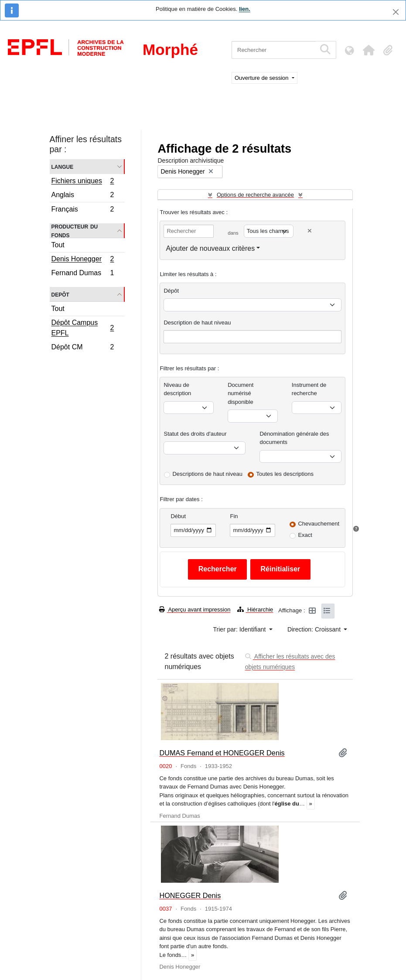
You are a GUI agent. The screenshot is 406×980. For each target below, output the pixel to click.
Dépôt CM (83, 348)
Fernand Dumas (83, 274)
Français (83, 210)
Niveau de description (177, 389)
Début (178, 516)
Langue (63, 166)
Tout (58, 245)
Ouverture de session (262, 78)
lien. (245, 9)
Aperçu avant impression (195, 610)
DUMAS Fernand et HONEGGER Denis (222, 753)
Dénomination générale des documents (294, 438)
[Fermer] (396, 12)
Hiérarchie (255, 610)
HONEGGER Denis (190, 895)
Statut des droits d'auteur (195, 434)
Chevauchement (319, 524)
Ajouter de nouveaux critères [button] (210, 248)
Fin (234, 516)
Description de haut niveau (197, 323)
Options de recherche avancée (255, 195)
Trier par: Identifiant (241, 629)
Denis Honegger (83, 260)
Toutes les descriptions (285, 474)
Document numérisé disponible (241, 393)
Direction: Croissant (315, 629)
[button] (368, 50)
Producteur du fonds (75, 231)
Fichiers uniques (83, 182)
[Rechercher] (274, 50)
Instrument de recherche (309, 389)
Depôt (60, 294)
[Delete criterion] (310, 231)
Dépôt (171, 291)
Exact (305, 535)
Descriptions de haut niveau (207, 474)
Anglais (83, 196)
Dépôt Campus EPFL (83, 328)
